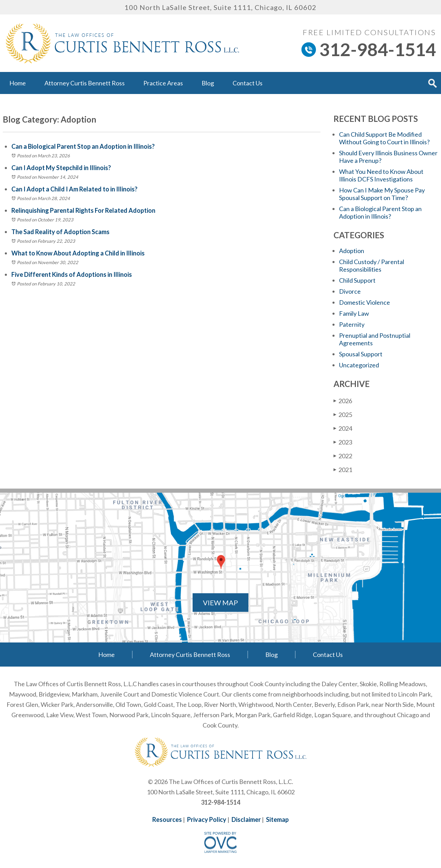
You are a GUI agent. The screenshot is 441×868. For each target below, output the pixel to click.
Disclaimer (246, 819)
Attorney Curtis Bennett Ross (85, 83)
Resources (167, 819)
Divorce (350, 291)
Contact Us (248, 83)
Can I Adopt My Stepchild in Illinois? (61, 168)
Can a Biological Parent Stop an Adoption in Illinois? (83, 146)
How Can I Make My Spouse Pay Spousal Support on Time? (382, 194)
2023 (343, 442)
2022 (343, 456)
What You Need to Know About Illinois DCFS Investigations (381, 175)
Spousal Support (361, 354)
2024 (343, 428)
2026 (343, 401)
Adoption (352, 251)
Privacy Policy (207, 819)
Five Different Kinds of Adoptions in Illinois (72, 274)
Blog (208, 83)
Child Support (357, 280)
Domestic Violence (365, 302)
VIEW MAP (220, 603)
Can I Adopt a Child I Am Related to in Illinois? (74, 189)
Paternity (352, 324)
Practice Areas (163, 83)
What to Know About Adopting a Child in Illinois (78, 253)
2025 (343, 414)
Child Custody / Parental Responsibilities (372, 265)
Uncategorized (359, 365)
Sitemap (277, 819)
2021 (343, 469)
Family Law (354, 313)
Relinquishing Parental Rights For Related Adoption (83, 210)
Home (18, 83)
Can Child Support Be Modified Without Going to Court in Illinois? (384, 138)
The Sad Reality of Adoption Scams (60, 232)
